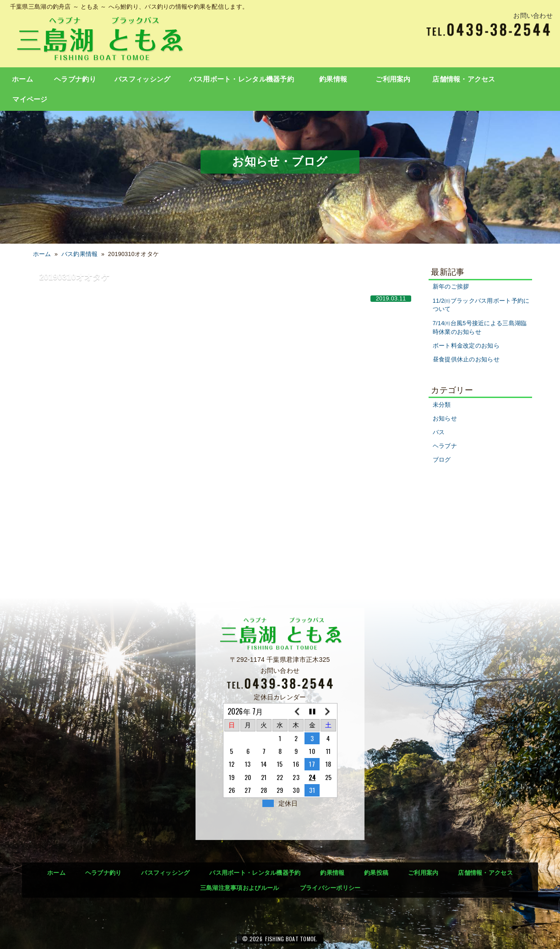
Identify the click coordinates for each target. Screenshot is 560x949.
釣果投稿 (376, 873)
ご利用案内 (393, 79)
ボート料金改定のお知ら (466, 346)
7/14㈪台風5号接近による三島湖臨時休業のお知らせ (480, 328)
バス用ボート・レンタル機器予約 (242, 79)
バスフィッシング (142, 79)
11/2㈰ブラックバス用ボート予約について (481, 305)
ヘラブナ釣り (75, 79)
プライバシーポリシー (330, 888)
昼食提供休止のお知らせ (466, 360)
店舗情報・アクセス (464, 79)
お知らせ (445, 419)
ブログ (442, 460)
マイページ (30, 99)
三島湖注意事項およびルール (240, 888)
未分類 (442, 405)
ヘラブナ (445, 446)
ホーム (22, 79)
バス (439, 432)
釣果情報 (333, 79)
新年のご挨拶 (451, 287)
